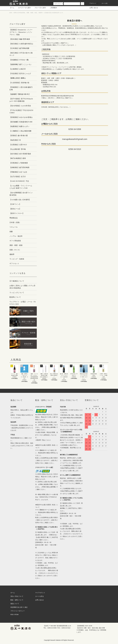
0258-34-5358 (75, 129)
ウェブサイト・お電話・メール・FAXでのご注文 (23, 303)
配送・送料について (17, 600)
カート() (103, 3)
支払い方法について (17, 596)
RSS (12, 615)
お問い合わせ (93, 8)
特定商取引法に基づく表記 (19, 607)
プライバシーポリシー (18, 611)
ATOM (17, 615)
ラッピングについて (17, 293)
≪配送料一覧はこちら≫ (43, 440)
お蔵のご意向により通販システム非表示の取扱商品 (22, 287)
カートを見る (40, 596)
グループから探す (39, 8)
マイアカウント (40, 593)
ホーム (12, 8)
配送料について (15, 297)
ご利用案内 (52, 8)
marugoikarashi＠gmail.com (75, 139)
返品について (15, 604)
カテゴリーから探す (23, 8)
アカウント (92, 3)
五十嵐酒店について (17, 281)
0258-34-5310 (75, 149)
